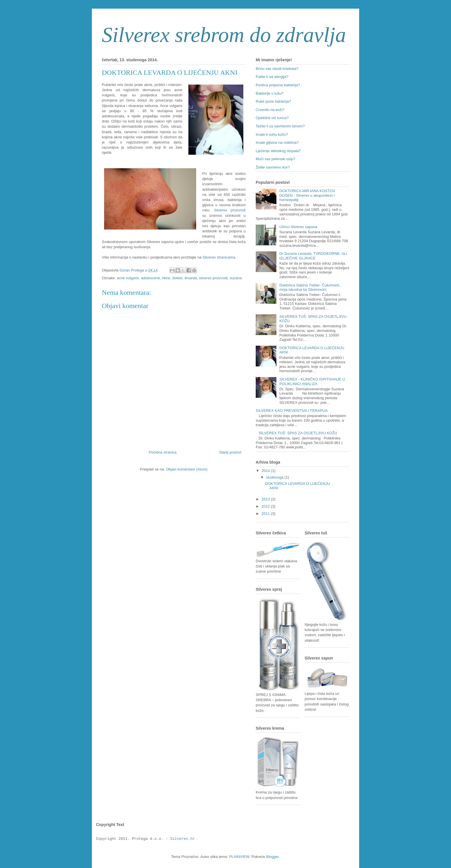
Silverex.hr (182, 839)
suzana (236, 278)
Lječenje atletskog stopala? (278, 151)
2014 (266, 471)
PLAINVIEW (239, 857)
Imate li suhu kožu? (272, 134)
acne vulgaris (128, 278)
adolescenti (150, 278)
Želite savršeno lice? (273, 167)
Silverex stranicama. (219, 257)
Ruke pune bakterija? (273, 101)
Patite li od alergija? (272, 77)
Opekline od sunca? (272, 118)
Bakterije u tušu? (270, 93)
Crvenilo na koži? (270, 110)
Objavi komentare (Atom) (187, 469)
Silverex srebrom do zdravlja (224, 35)
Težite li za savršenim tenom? (280, 126)
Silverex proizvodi (230, 210)
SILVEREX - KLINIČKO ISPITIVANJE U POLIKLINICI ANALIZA (312, 382)
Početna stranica (163, 452)
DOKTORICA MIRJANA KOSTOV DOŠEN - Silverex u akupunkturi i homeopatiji (307, 195)
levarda (191, 278)
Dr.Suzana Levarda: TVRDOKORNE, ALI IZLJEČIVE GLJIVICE (313, 256)
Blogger (272, 857)
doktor (177, 278)
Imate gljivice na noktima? (277, 143)
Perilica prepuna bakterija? (278, 85)
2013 (266, 499)
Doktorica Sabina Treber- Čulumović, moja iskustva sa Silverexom (310, 287)
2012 (266, 506)
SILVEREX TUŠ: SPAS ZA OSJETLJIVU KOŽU (298, 433)
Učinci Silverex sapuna (298, 227)
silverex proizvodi (213, 278)
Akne (166, 278)
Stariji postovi (230, 452)
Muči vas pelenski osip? (275, 159)
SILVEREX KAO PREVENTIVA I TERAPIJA (292, 411)
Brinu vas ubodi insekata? (277, 69)
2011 (266, 514)
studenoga (275, 477)
